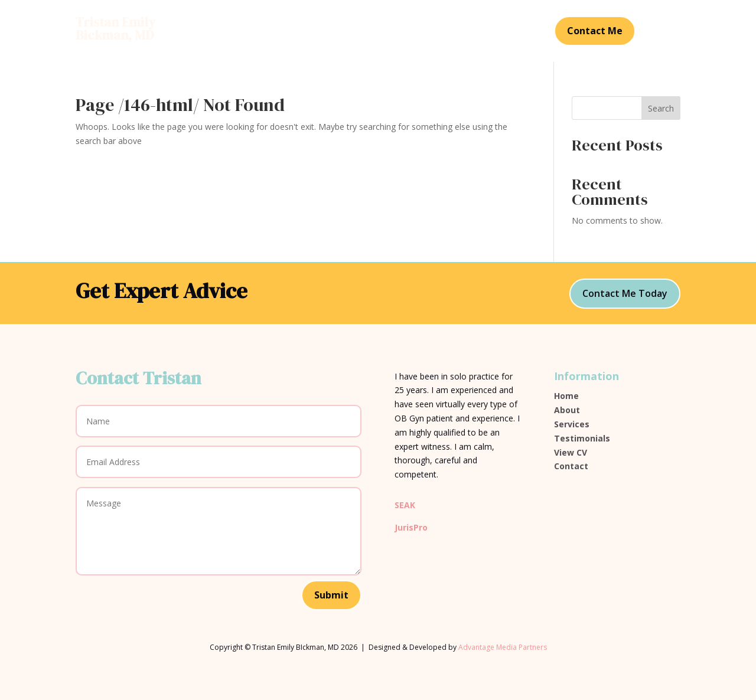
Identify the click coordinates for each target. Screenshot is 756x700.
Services (358, 32)
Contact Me (595, 31)
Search (661, 108)
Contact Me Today (625, 293)
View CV (571, 452)
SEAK (405, 505)
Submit (331, 595)
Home (276, 32)
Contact (475, 32)
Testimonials (417, 32)
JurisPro (411, 527)
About (314, 32)
